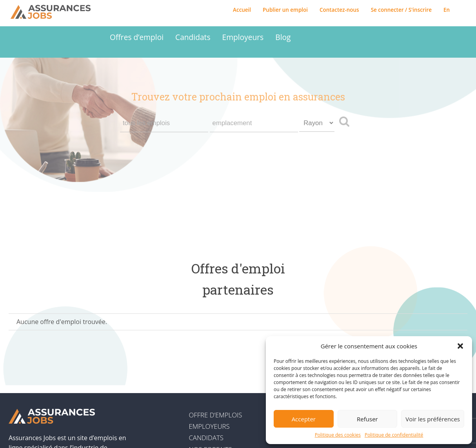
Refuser (367, 419)
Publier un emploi (285, 10)
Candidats (193, 37)
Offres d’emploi (137, 37)
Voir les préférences (433, 419)
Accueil (242, 10)
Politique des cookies (338, 435)
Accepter (304, 419)
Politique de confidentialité (394, 435)
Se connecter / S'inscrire (401, 10)
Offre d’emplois (215, 415)
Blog (283, 37)
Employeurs (243, 37)
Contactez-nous (339, 10)
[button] (460, 346)
